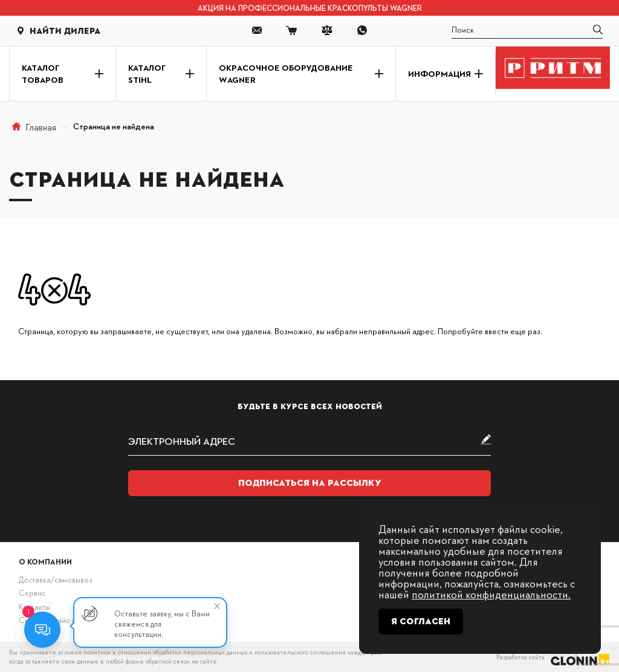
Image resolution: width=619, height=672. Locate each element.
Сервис (32, 593)
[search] (527, 31)
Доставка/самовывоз (55, 580)
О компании (45, 561)
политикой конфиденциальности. (491, 594)
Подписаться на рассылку (310, 483)
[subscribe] (309, 441)
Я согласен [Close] (421, 621)
